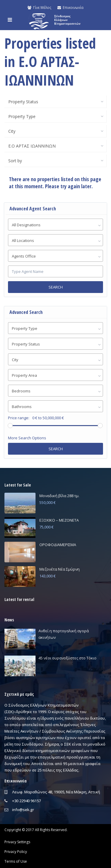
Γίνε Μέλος (39, 8)
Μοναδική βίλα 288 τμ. (59, 496)
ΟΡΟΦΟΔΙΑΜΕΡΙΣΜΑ (58, 545)
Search (56, 287)
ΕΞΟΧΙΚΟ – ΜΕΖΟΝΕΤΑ (59, 520)
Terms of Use (16, 861)
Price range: (19, 418)
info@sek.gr (23, 810)
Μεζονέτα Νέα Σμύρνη (59, 569)
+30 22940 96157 (26, 801)
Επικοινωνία (70, 8)
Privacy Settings (17, 842)
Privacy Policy (16, 852)
